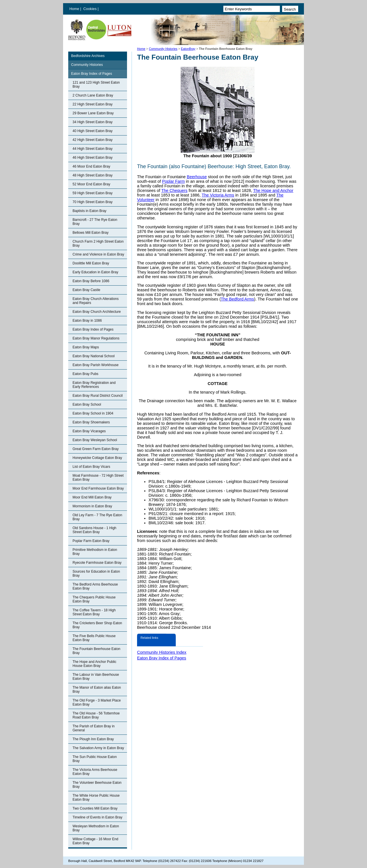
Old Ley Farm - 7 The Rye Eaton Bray (97, 517)
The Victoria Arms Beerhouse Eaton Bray (95, 772)
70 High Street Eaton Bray (92, 202)
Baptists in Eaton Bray (89, 211)
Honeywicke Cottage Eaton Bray (97, 458)
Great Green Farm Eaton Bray (96, 449)
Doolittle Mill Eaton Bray (91, 263)
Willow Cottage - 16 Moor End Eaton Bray (95, 841)
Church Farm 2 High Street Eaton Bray (98, 243)
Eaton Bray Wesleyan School (95, 440)
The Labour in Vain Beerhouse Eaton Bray (96, 677)
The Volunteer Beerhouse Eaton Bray (97, 785)
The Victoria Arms (218, 195)
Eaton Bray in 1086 (87, 321)
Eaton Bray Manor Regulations (96, 338)
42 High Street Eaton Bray (92, 140)
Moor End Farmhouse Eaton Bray (98, 488)
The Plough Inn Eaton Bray (93, 739)
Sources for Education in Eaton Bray (96, 574)
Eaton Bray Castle (86, 290)
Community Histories (163, 49)
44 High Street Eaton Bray (92, 149)
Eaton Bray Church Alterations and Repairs (96, 301)
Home (74, 9)
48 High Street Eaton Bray (92, 175)
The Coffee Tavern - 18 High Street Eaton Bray (94, 612)
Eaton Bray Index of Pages (92, 74)
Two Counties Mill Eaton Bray (95, 808)
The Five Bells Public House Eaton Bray (94, 638)
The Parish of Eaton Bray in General (94, 728)
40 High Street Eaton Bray (92, 131)
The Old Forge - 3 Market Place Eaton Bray (97, 702)
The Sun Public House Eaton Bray (95, 759)
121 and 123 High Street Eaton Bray (96, 85)
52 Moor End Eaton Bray (91, 184)
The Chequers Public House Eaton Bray (94, 599)
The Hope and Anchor (273, 191)
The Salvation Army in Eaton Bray (98, 748)
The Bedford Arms (237, 299)
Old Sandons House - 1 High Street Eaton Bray (94, 530)
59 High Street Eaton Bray (92, 193)
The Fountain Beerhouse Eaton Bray (96, 651)
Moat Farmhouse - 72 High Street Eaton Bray (98, 478)
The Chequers (174, 191)
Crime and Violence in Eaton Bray (98, 254)
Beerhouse (197, 177)
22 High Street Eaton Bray (92, 104)
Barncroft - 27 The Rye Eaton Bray (95, 222)
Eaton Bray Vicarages (89, 431)
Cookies (91, 9)
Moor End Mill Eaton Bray (92, 497)
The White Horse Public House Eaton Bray (96, 798)
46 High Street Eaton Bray (92, 158)
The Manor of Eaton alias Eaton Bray (97, 690)
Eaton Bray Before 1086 (91, 281)
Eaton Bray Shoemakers (91, 422)
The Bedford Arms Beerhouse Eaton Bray (95, 586)
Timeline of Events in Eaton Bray (97, 817)
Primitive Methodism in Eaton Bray (95, 552)
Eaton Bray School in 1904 (93, 413)
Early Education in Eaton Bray (95, 272)
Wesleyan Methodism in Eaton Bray (96, 828)
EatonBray (188, 49)
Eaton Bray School (87, 404)
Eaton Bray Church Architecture (97, 312)
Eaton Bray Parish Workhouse (96, 365)
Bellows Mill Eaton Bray (90, 233)
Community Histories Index (162, 652)
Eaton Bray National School (94, 356)
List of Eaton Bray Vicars (91, 467)
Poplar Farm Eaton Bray (91, 541)
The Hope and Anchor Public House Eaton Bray (94, 664)
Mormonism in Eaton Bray (92, 506)
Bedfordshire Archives (88, 56)
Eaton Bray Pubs (85, 374)
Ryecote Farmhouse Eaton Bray (97, 563)
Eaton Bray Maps (86, 347)
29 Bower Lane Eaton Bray (93, 113)
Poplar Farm (173, 181)
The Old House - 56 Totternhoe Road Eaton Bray (96, 715)
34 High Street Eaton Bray (92, 122)
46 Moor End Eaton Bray (91, 166)
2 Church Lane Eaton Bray (93, 95)
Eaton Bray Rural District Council (98, 396)
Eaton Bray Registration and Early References (94, 385)
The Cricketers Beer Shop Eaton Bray (97, 625)
